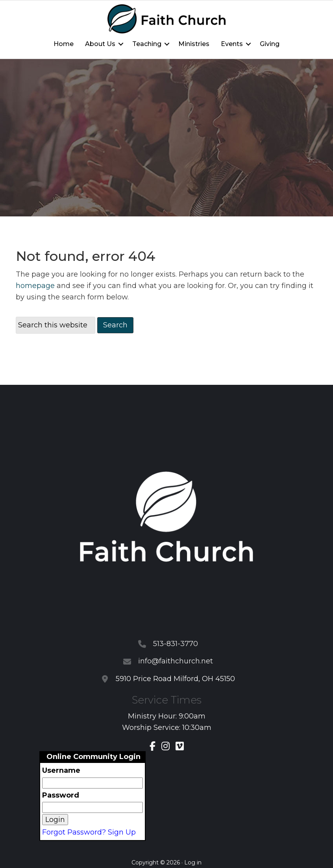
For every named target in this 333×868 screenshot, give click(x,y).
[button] (121, 44)
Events (232, 44)
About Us (100, 44)
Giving (270, 44)
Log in (193, 862)
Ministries (194, 44)
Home (64, 44)
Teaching (147, 44)
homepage (35, 286)
